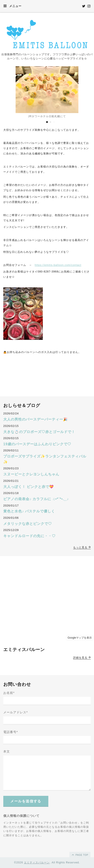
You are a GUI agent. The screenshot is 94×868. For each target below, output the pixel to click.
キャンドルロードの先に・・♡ (29, 536)
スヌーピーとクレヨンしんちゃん (31, 474)
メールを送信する (26, 801)
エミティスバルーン (37, 863)
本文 (7, 751)
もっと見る (82, 547)
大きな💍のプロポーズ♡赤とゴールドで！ (39, 432)
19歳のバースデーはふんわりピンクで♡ (37, 444)
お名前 (9, 693)
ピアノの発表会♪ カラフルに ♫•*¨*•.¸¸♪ (36, 499)
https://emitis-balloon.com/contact (58, 265)
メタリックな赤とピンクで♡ (28, 524)
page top (80, 855)
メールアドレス (15, 712)
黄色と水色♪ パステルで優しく (29, 511)
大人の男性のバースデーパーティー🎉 (35, 419)
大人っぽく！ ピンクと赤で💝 (29, 487)
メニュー (12, 6)
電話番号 (11, 732)
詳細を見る (82, 658)
